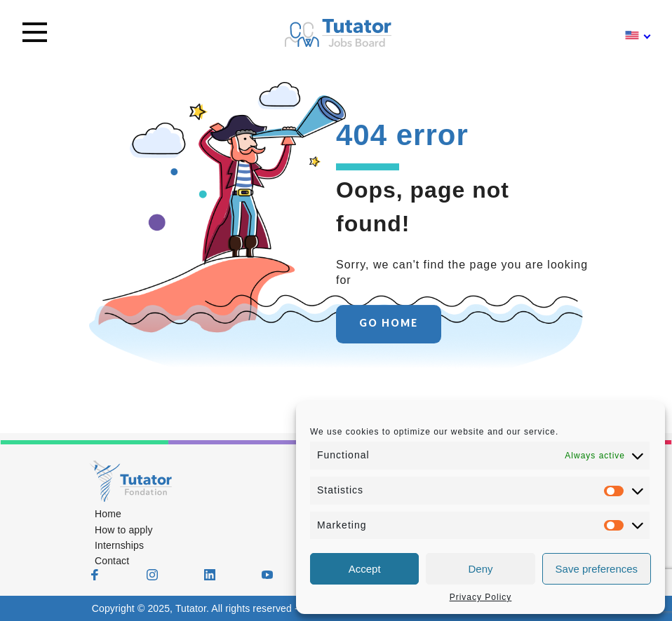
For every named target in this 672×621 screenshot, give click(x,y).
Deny (480, 569)
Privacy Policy (481, 597)
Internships (119, 545)
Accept (365, 569)
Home (108, 514)
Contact (112, 561)
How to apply (124, 530)
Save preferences (597, 569)
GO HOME (389, 323)
